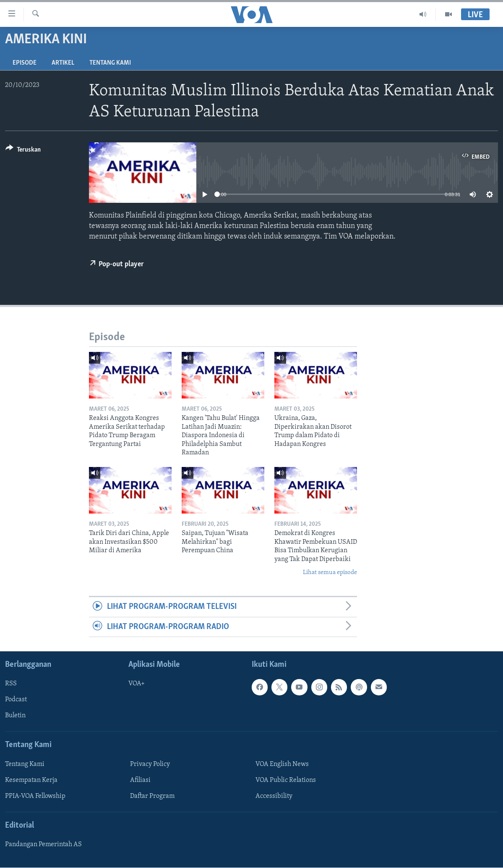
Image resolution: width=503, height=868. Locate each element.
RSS (11, 684)
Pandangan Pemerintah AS (43, 844)
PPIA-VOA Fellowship (35, 796)
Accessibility (274, 796)
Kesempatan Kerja (31, 780)
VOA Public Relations (286, 780)
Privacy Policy (150, 764)
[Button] (23, 151)
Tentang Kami (110, 63)
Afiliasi (140, 780)
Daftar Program (152, 796)
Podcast (16, 700)
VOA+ (137, 684)
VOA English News (282, 764)
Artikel (63, 63)
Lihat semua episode (330, 573)
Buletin (15, 716)
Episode (25, 63)
